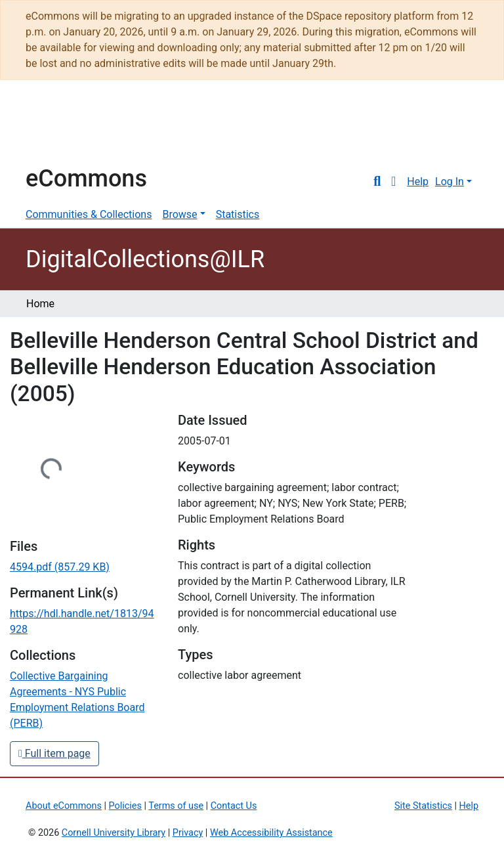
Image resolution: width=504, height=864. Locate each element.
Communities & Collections (89, 214)
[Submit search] (377, 182)
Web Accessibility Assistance (271, 833)
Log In (450, 182)
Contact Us (234, 806)
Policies (125, 806)
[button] (393, 182)
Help (418, 182)
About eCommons (64, 806)
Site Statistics (423, 806)
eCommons (86, 179)
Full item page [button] (54, 753)
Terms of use (176, 806)
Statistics (238, 214)
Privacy (188, 833)
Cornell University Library (114, 833)
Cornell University (58, 129)
